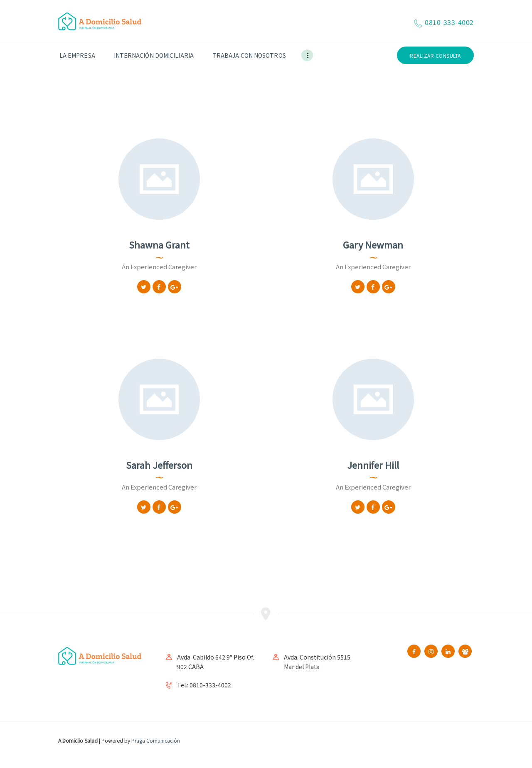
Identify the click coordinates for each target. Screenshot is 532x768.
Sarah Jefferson (159, 465)
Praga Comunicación (156, 740)
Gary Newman (373, 244)
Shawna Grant (159, 244)
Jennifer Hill (373, 465)
